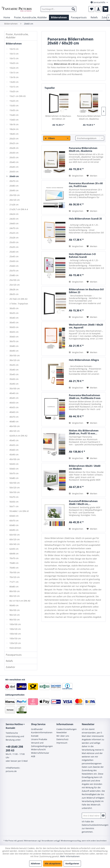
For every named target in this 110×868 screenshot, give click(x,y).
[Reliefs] (94, 17)
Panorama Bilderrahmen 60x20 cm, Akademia (89, 117)
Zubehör (11, 667)
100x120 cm (15, 629)
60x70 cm (14, 521)
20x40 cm (14, 162)
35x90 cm (14, 384)
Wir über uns (63, 736)
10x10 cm (14, 49)
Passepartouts (14, 655)
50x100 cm (15, 483)
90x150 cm (15, 620)
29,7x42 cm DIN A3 (18, 299)
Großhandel (37, 729)
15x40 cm (14, 115)
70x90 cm (14, 568)
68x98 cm (14, 554)
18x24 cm (14, 129)
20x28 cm (14, 148)
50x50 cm (14, 464)
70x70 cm (14, 558)
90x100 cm (15, 610)
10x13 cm (14, 54)
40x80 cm (14, 421)
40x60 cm (14, 412)
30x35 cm (14, 313)
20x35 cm (14, 157)
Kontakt (35, 736)
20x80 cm (14, 186)
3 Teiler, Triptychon (19, 304)
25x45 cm (14, 256)
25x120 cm (15, 285)
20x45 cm (14, 167)
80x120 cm (15, 596)
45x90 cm (14, 455)
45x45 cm (14, 440)
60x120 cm (15, 539)
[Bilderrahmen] (59, 17)
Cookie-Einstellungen (67, 729)
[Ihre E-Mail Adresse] (91, 816)
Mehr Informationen (70, 856)
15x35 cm (14, 110)
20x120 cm (15, 200)
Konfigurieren (72, 863)
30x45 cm (14, 322)
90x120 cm (15, 615)
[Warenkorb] (105, 9)
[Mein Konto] (98, 9)
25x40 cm (14, 252)
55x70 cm (14, 497)
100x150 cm (15, 638)
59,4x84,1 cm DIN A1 (19, 511)
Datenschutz (62, 739)
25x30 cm (14, 242)
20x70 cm (14, 181)
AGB (33, 756)
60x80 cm (14, 525)
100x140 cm (15, 634)
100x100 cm (15, 624)
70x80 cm (14, 563)
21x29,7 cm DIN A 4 (19, 209)
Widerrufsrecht (38, 749)
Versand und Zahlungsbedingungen (42, 744)
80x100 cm (15, 591)
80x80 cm (14, 587)
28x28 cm (14, 289)
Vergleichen (76, 176)
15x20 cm (14, 91)
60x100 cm (15, 535)
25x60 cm (14, 266)
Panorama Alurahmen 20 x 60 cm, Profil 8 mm (86, 185)
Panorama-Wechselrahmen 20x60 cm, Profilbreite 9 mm (85, 397)
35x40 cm (14, 370)
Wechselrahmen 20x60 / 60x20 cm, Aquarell (86, 326)
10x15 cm (14, 58)
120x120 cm (15, 643)
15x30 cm (14, 106)
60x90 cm (14, 530)
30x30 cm (14, 308)
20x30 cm (14, 153)
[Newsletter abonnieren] (103, 816)
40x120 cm (15, 431)
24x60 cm (14, 223)
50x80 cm (14, 478)
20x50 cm (14, 172)
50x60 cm (14, 469)
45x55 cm (14, 445)
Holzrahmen (15, 648)
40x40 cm (14, 393)
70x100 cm (15, 572)
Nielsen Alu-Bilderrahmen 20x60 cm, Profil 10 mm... (84, 432)
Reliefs (9, 661)
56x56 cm (14, 502)
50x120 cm (15, 488)
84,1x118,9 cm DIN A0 (20, 601)
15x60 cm (14, 120)
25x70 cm (14, 271)
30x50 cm (14, 327)
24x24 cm (14, 214)
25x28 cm (14, 238)
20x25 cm (14, 143)
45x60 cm (14, 450)
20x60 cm (14, 176)
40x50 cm (14, 403)
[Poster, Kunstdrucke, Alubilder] (31, 17)
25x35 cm (14, 247)
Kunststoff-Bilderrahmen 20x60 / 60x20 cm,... (83, 503)
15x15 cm (14, 87)
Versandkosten (47, 841)
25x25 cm (14, 233)
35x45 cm (14, 374)
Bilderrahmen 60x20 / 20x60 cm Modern (85, 467)
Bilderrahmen (14, 44)
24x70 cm (14, 228)
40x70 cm (14, 417)
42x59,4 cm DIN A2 (18, 436)
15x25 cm (14, 101)
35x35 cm (14, 365)
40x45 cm (14, 398)
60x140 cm (15, 544)
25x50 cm (14, 261)
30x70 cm (14, 341)
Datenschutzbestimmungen (95, 825)
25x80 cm (14, 275)
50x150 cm (15, 492)
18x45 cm (14, 134)
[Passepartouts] (79, 17)
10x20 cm (14, 63)
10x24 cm (14, 68)
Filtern (50, 138)
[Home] (7, 17)
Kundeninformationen (42, 732)
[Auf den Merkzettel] (92, 176)
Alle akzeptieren (53, 863)
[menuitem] (59, 9)
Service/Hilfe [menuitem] (98, 2)
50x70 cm (14, 473)
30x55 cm (14, 332)
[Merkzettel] (91, 9)
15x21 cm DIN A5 (18, 96)
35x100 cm (15, 388)
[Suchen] (73, 9)
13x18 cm (14, 77)
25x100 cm (15, 280)
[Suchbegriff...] (59, 9)
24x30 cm (14, 219)
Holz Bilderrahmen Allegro (84, 360)
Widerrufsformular (40, 753)
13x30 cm (14, 82)
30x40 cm (14, 318)
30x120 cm (15, 360)
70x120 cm (15, 577)
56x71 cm (14, 506)
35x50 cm (14, 379)
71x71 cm (14, 582)
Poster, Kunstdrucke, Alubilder (17, 36)
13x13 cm (14, 73)
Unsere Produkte (39, 739)
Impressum (62, 743)
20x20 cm (14, 139)
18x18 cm (14, 124)
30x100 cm (15, 355)
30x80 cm (14, 346)
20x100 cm (15, 195)
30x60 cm (14, 337)
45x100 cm (15, 459)
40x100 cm (15, 426)
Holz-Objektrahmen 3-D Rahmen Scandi (82, 256)
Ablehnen (36, 863)
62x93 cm (14, 549)
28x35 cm (14, 294)
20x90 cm (14, 190)
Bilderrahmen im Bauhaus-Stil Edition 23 (58, 117)
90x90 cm (14, 605)
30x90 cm (14, 351)
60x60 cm (14, 516)
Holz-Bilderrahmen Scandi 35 (85, 219)
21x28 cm (14, 205)
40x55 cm (14, 407)
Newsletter (62, 732)
